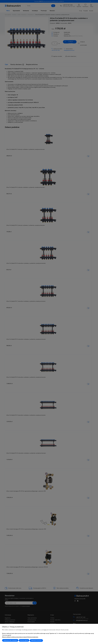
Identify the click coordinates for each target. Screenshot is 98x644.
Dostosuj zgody (24, 641)
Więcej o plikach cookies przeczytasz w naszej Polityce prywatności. (20, 637)
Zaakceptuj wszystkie (36, 641)
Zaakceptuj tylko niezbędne (10, 641)
